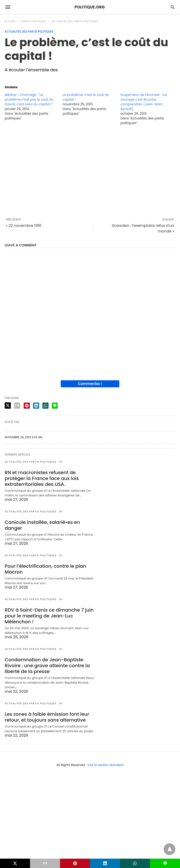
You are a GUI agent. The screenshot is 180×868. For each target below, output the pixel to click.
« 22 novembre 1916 (24, 226)
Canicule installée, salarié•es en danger (42, 525)
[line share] (55, 406)
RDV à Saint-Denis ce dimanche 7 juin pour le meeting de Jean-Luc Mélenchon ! (49, 616)
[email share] (17, 406)
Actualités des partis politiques (75, 21)
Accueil (10, 21)
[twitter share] (8, 405)
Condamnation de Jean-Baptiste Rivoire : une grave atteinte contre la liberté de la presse (47, 666)
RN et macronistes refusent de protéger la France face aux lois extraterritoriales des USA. (42, 478)
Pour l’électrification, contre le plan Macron (45, 569)
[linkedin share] (36, 406)
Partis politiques (34, 21)
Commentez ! (90, 384)
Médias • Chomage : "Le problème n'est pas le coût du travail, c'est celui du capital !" (29, 99)
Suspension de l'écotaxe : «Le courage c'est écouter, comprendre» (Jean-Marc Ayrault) (144, 102)
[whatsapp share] (45, 406)
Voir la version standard (105, 765)
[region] (90, 171)
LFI (61, 462)
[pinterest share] (27, 406)
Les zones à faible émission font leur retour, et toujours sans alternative (47, 717)
